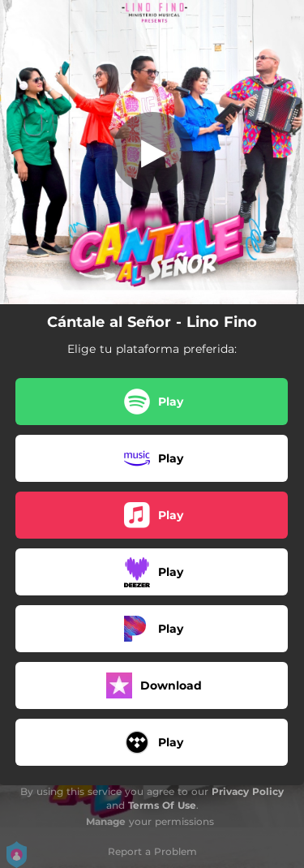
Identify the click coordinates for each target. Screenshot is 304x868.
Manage (106, 821)
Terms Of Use (162, 805)
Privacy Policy (248, 791)
